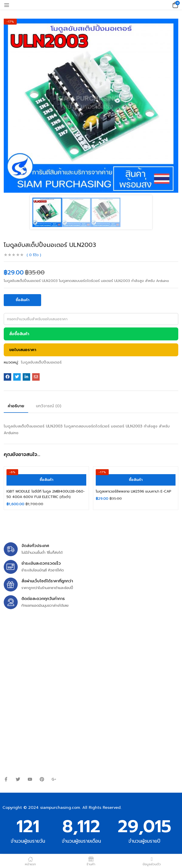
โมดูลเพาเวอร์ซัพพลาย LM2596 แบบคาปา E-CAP (134, 491)
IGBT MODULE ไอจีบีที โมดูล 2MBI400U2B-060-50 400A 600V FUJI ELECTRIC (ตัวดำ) (46, 494)
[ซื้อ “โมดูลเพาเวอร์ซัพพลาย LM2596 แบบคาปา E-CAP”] (136, 480)
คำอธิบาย (16, 406)
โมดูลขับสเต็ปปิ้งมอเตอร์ (41, 362)
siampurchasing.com (60, 808)
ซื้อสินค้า (23, 300)
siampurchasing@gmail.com (47, 655)
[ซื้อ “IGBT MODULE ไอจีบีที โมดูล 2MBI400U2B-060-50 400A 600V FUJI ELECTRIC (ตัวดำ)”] (46, 480)
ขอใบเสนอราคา (23, 350)
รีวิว (34, 255)
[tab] (18, 407)
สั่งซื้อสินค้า (19, 334)
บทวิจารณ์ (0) (49, 406)
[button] (175, 5)
